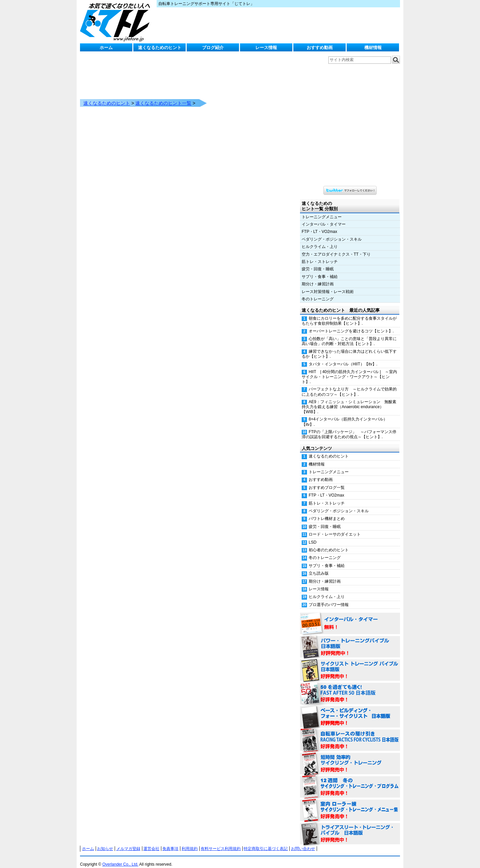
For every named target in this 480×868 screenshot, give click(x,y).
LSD (312, 536)
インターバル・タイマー (324, 218)
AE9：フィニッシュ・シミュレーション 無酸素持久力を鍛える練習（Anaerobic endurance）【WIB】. (349, 400)
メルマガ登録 (128, 842)
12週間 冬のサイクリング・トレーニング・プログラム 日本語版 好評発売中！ (350, 781)
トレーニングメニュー (322, 210)
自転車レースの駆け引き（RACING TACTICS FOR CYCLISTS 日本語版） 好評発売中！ (350, 734)
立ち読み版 (319, 567)
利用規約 (190, 842)
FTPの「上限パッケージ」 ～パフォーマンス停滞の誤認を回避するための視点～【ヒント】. (349, 428)
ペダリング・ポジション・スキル (332, 233)
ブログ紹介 (213, 48)
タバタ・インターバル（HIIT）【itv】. (343, 357)
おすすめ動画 (320, 48)
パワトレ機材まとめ (327, 512)
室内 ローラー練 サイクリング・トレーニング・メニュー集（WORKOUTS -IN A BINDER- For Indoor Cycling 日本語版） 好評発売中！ (350, 804)
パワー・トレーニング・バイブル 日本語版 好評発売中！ (350, 640)
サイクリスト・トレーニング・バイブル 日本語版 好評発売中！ (350, 664)
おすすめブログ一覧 (327, 481)
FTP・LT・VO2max (319, 225)
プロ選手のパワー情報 (329, 598)
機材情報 (373, 48)
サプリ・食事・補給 (320, 270)
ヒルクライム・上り (320, 240)
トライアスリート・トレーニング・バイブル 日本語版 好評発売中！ (350, 827)
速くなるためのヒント (160, 48)
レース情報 (266, 48)
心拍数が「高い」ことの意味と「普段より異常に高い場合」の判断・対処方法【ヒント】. (349, 335)
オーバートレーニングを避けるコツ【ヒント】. (351, 324)
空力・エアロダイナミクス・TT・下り (336, 248)
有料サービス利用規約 (221, 842)
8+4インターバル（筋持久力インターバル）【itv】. (344, 415)
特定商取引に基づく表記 (266, 842)
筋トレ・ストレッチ (320, 255)
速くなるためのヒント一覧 (163, 96)
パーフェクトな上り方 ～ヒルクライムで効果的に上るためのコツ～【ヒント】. (349, 385)
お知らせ (105, 842)
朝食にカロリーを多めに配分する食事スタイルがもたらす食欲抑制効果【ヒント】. (349, 314)
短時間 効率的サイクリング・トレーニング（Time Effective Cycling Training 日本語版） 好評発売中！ (350, 757)
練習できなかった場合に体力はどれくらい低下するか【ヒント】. (349, 347)
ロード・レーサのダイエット (335, 528)
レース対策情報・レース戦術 (328, 285)
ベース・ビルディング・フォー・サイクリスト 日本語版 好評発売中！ (350, 710)
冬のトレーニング (318, 292)
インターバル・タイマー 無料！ (350, 617)
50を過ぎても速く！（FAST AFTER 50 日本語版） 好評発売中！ (350, 687)
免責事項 (170, 842)
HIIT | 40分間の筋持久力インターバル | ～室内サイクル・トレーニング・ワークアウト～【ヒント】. (349, 370)
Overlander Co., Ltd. (120, 858)
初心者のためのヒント (329, 543)
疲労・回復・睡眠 (318, 262)
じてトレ (117, 22)
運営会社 (151, 842)
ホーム (106, 48)
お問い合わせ (303, 842)
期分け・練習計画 (318, 277)
